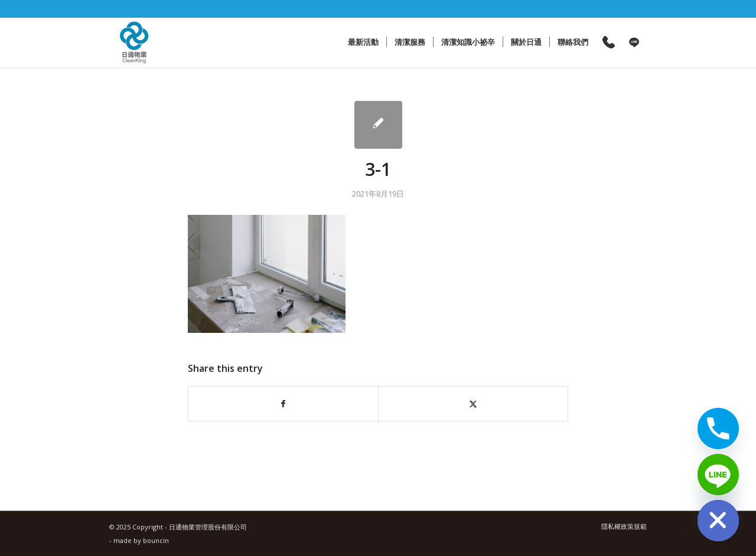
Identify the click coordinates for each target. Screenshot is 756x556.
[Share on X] (473, 404)
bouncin (156, 540)
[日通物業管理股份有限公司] (134, 42)
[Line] (718, 475)
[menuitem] (363, 42)
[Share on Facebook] (283, 404)
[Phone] (718, 429)
